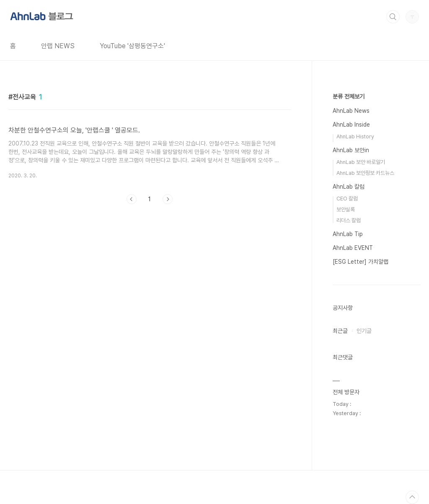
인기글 (364, 331)
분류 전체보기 (349, 96)
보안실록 (346, 209)
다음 (168, 199)
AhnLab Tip (348, 234)
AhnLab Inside (351, 125)
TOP (412, 497)
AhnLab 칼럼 (349, 187)
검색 (393, 17)
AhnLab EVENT (353, 248)
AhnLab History (355, 136)
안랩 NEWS (58, 46)
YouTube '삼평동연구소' (132, 46)
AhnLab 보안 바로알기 (361, 162)
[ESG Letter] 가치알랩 (361, 262)
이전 (132, 199)
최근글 (340, 331)
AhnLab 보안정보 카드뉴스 (365, 173)
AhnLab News (351, 111)
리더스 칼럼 (349, 220)
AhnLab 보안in (351, 150)
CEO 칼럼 (347, 199)
